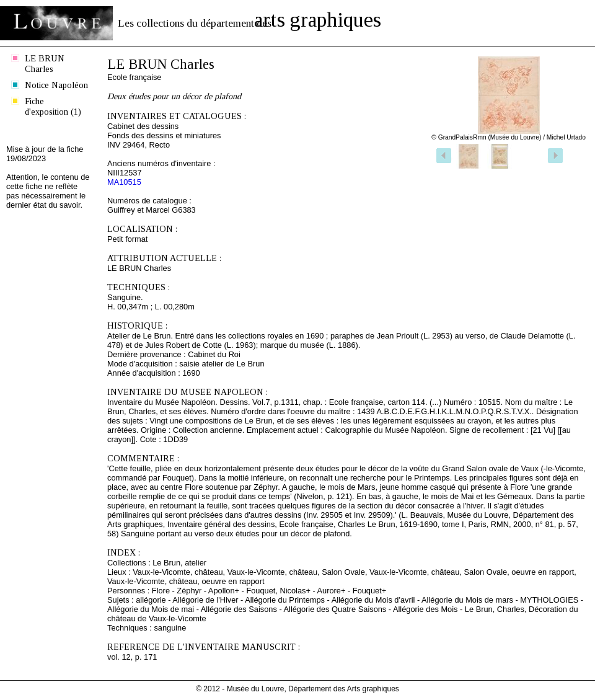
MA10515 (124, 182)
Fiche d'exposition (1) (53, 106)
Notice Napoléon (56, 85)
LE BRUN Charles (45, 64)
